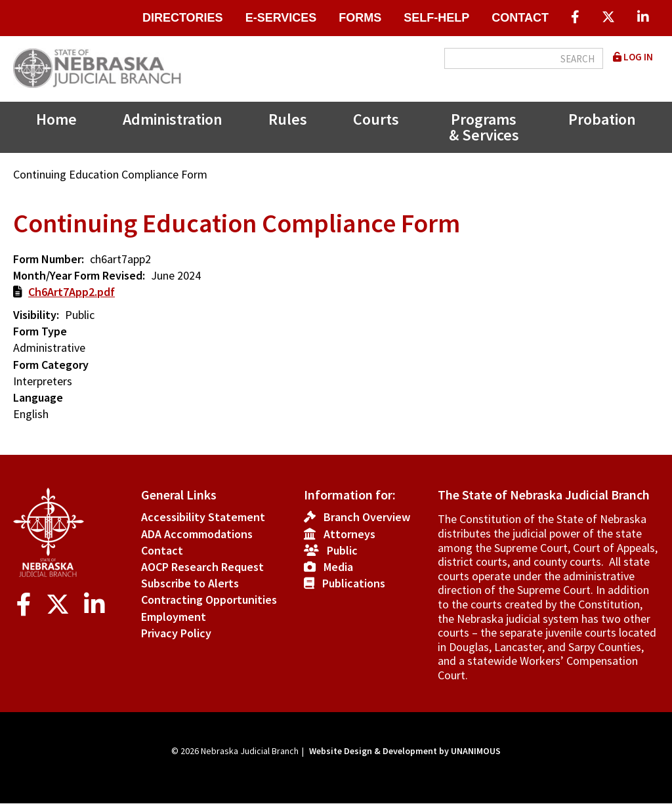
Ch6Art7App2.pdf (72, 292)
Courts (376, 119)
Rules (288, 119)
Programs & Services (484, 127)
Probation (602, 119)
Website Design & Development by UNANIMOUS (405, 751)
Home (56, 119)
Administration (173, 119)
